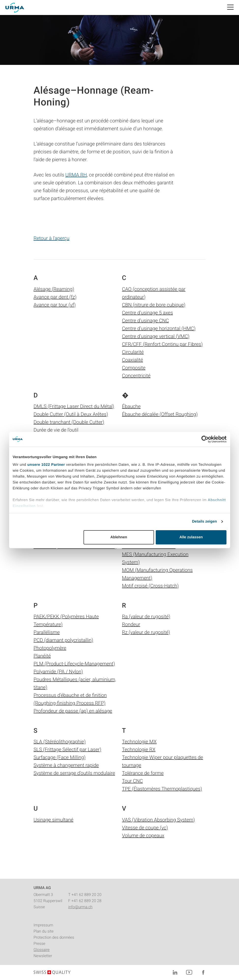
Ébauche (131, 406)
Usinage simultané (54, 820)
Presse (40, 943)
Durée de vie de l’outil (56, 430)
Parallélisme (47, 632)
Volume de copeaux (143, 835)
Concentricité (136, 376)
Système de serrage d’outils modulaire (74, 773)
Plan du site (44, 931)
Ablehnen (119, 537)
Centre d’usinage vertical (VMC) (156, 336)
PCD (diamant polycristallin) (63, 640)
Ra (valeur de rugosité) (146, 616)
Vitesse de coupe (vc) (145, 828)
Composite (134, 368)
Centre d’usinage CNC (146, 321)
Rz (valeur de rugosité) (146, 632)
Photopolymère (50, 648)
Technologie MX (139, 742)
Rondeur (131, 624)
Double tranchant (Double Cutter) (69, 422)
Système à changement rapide (66, 765)
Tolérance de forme (143, 773)
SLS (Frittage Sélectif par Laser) (68, 749)
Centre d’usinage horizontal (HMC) (159, 328)
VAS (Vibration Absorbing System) (159, 820)
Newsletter (43, 956)
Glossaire (42, 950)
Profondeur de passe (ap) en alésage (73, 711)
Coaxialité (133, 360)
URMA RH (76, 175)
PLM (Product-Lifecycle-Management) (74, 664)
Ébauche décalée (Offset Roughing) (160, 414)
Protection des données (54, 937)
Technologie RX (139, 749)
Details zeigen (204, 521)
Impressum (43, 925)
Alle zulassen (191, 537)
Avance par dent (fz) (55, 297)
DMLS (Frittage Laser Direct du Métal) (74, 406)
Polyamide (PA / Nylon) (58, 672)
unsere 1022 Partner (46, 465)
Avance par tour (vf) (55, 305)
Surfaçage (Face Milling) (60, 757)
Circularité (133, 352)
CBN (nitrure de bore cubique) (154, 305)
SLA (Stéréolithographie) (60, 742)
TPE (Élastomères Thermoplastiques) (162, 789)
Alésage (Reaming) (54, 289)
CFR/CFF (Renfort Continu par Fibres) (162, 344)
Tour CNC (133, 781)
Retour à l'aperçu (52, 238)
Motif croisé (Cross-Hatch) (150, 586)
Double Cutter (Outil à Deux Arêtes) (71, 414)
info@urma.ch (80, 907)
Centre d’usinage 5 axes (148, 313)
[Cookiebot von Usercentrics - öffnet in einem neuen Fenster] (205, 439)
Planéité (42, 656)
